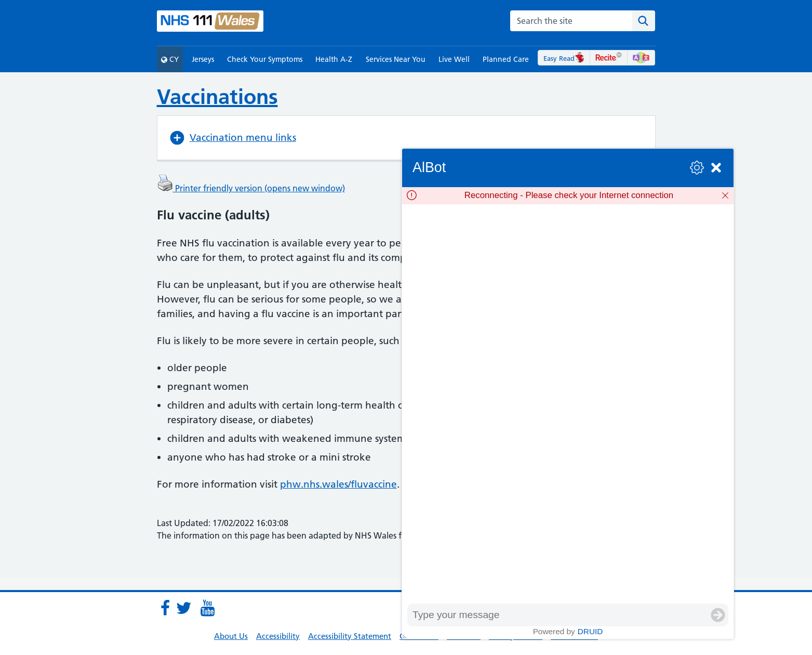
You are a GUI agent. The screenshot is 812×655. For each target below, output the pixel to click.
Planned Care (506, 59)
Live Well (454, 59)
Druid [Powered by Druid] (590, 631)
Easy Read (564, 58)
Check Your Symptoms (265, 59)
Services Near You (396, 59)
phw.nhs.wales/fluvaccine (338, 484)
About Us (231, 636)
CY (170, 59)
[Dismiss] (725, 195)
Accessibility (278, 636)
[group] (568, 404)
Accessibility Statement (350, 636)
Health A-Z (334, 59)
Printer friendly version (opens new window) (251, 188)
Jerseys (203, 59)
